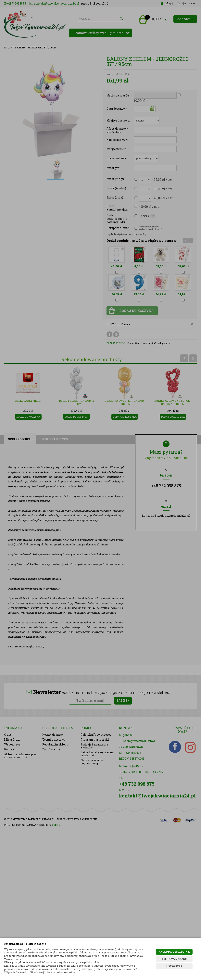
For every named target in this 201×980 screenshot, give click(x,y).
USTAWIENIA (174, 966)
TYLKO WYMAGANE (174, 959)
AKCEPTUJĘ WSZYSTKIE (174, 952)
